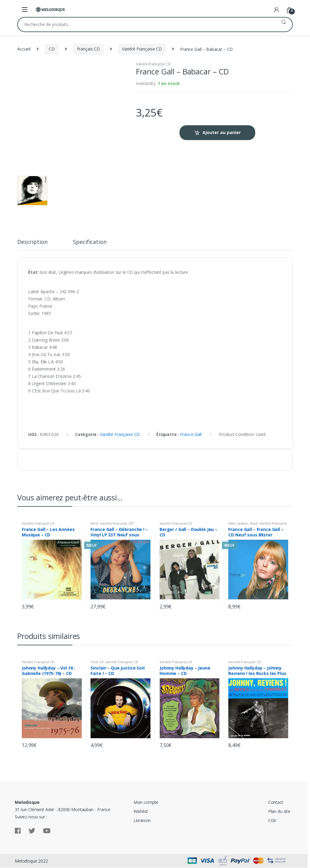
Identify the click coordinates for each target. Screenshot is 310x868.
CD (52, 49)
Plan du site (279, 811)
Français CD (88, 49)
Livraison (142, 820)
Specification (90, 242)
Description (32, 242)
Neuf (94, 523)
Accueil (24, 49)
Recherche (284, 25)
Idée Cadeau (238, 523)
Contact (276, 802)
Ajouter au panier (222, 132)
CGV (272, 820)
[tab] (32, 244)
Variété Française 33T (117, 523)
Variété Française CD (142, 49)
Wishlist (141, 811)
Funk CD (97, 662)
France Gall (191, 434)
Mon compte (146, 802)
